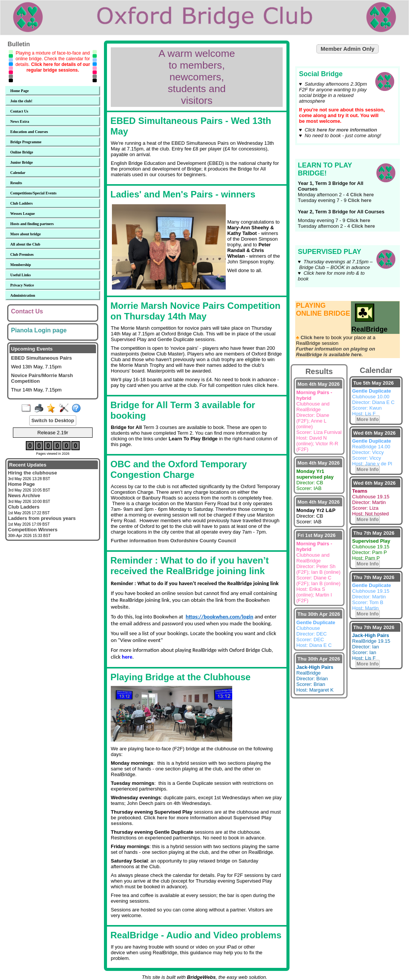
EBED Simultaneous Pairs (41, 358)
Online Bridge (22, 152)
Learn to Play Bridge (311, 153)
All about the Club (25, 244)
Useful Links (20, 275)
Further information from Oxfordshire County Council (173, 541)
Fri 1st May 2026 (316, 535)
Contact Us (19, 111)
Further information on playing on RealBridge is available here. (336, 352)
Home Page (20, 91)
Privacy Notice (22, 285)
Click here (362, 195)
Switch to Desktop (53, 420)
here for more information (347, 130)
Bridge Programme (26, 142)
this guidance (196, 953)
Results (16, 183)
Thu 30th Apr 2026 (319, 614)
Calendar (18, 173)
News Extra (20, 121)
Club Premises (22, 254)
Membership (20, 265)
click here (266, 385)
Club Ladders (21, 203)
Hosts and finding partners (32, 224)
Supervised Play (308, 240)
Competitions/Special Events (33, 193)
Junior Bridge (22, 162)
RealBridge (369, 325)
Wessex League (23, 214)
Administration (23, 295)
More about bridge (25, 234)
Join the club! (21, 101)
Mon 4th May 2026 (319, 384)
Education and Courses (29, 132)
